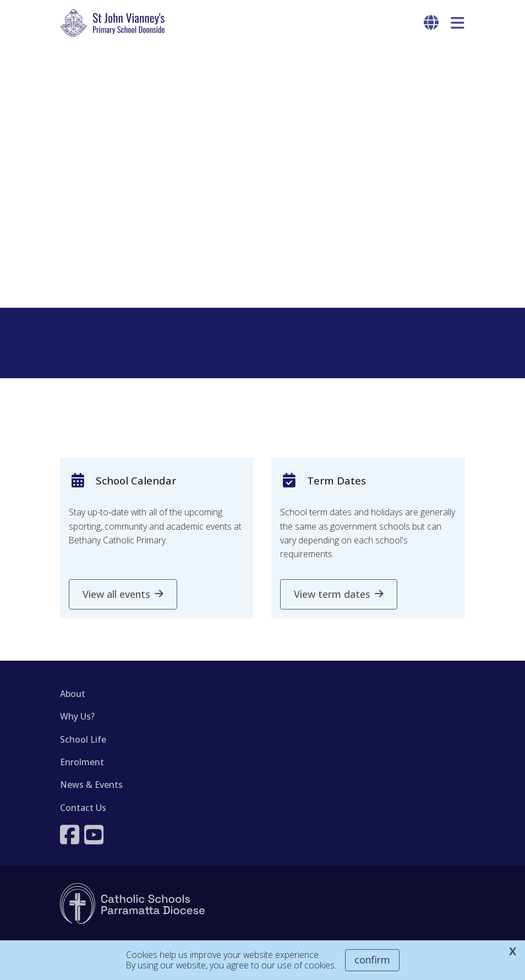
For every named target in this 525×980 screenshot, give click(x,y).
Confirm (372, 960)
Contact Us (83, 808)
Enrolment (82, 762)
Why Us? (77, 716)
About (73, 694)
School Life (83, 739)
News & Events (91, 785)
